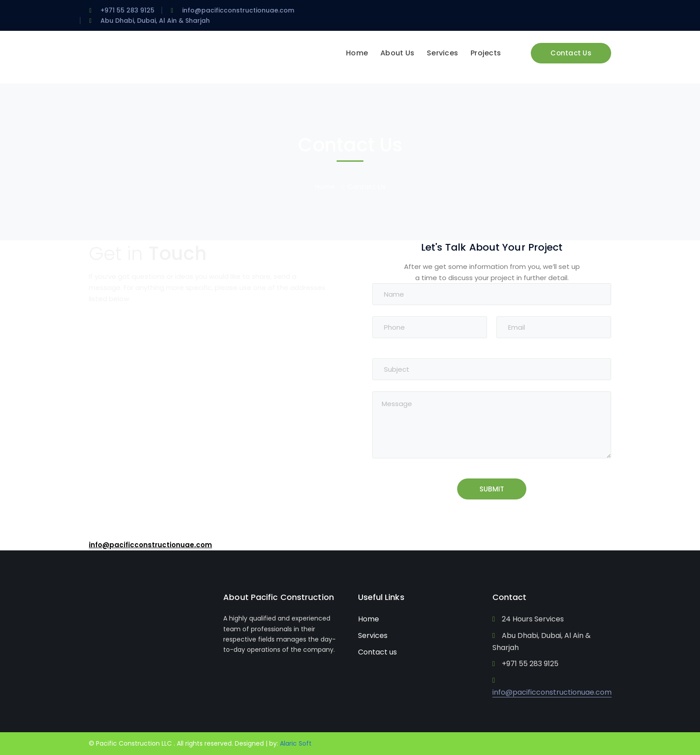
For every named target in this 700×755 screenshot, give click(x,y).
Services (373, 635)
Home (325, 187)
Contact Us (571, 53)
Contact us (377, 652)
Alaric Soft (296, 743)
